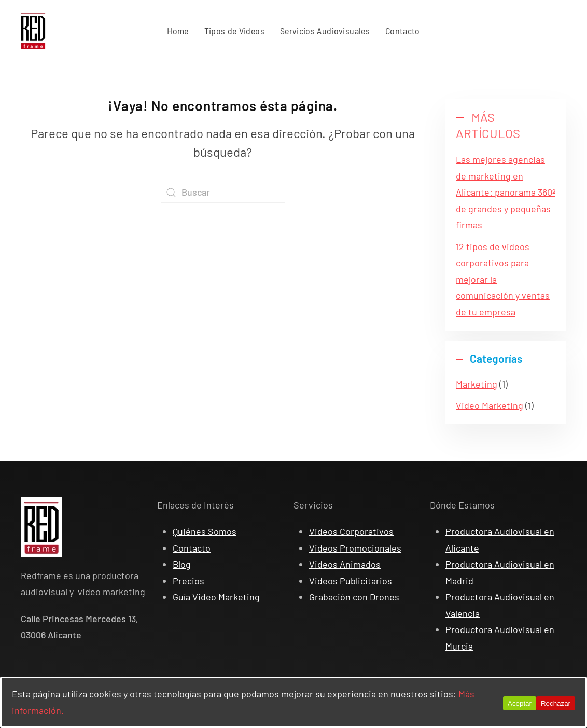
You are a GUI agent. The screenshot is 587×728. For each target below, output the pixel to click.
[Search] (223, 193)
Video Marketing (490, 405)
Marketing (477, 384)
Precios (188, 581)
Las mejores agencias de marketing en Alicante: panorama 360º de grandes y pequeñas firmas (506, 192)
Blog (182, 564)
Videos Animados (345, 564)
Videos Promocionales (355, 548)
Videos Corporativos (351, 531)
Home (178, 31)
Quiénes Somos (205, 531)
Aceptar (520, 703)
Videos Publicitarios (351, 581)
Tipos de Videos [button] (234, 31)
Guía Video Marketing (216, 597)
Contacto (403, 31)
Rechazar (556, 703)
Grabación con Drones (354, 597)
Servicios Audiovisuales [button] (325, 31)
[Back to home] (33, 31)
